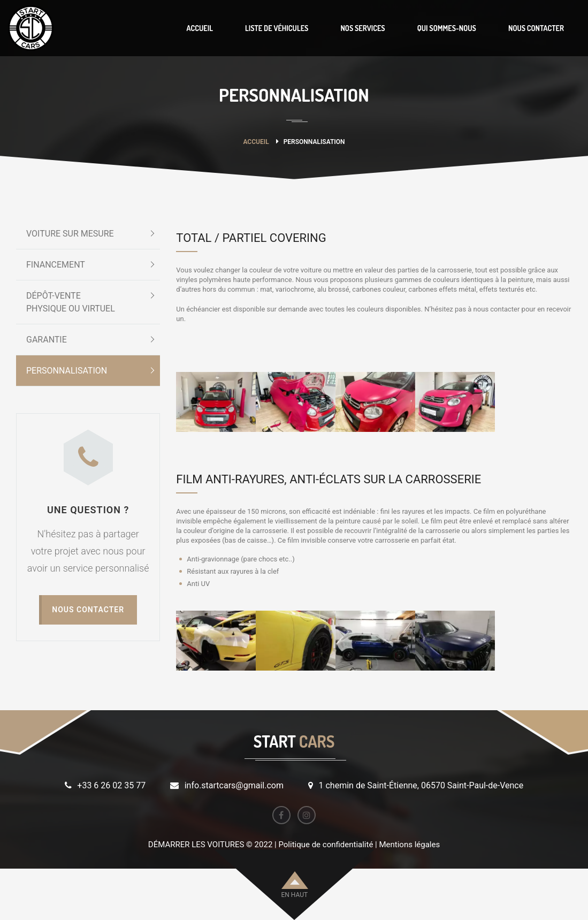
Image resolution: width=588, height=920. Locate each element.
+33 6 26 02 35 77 (111, 785)
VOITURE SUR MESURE (70, 234)
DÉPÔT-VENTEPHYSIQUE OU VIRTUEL (71, 302)
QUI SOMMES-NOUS (447, 28)
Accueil (256, 142)
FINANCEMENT (56, 265)
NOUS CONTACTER (536, 28)
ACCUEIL (199, 28)
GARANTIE (47, 340)
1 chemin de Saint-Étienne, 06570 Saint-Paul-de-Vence (421, 785)
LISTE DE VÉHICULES (277, 28)
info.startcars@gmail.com (234, 785)
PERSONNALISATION (67, 371)
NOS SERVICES (362, 28)
